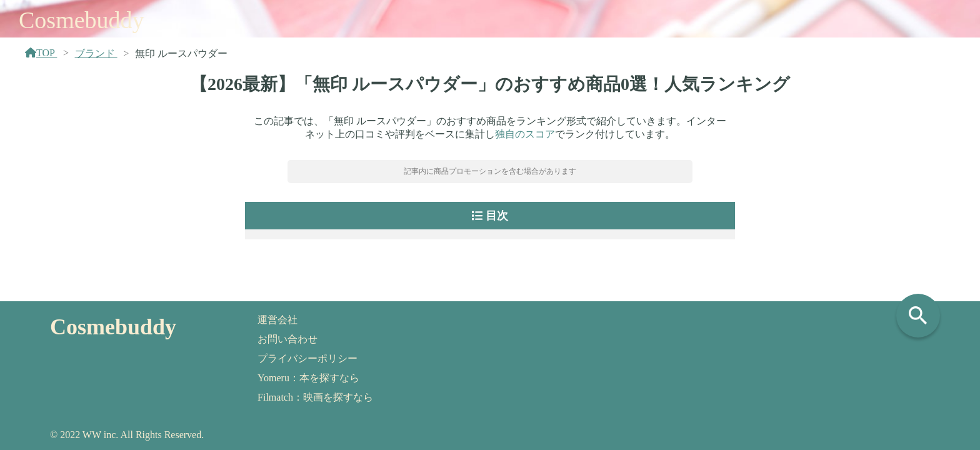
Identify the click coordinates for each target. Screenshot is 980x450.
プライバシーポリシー (307, 358)
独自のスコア (525, 134)
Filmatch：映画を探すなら (315, 397)
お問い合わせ (287, 339)
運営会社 (277, 320)
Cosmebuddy (82, 20)
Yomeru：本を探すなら (308, 378)
